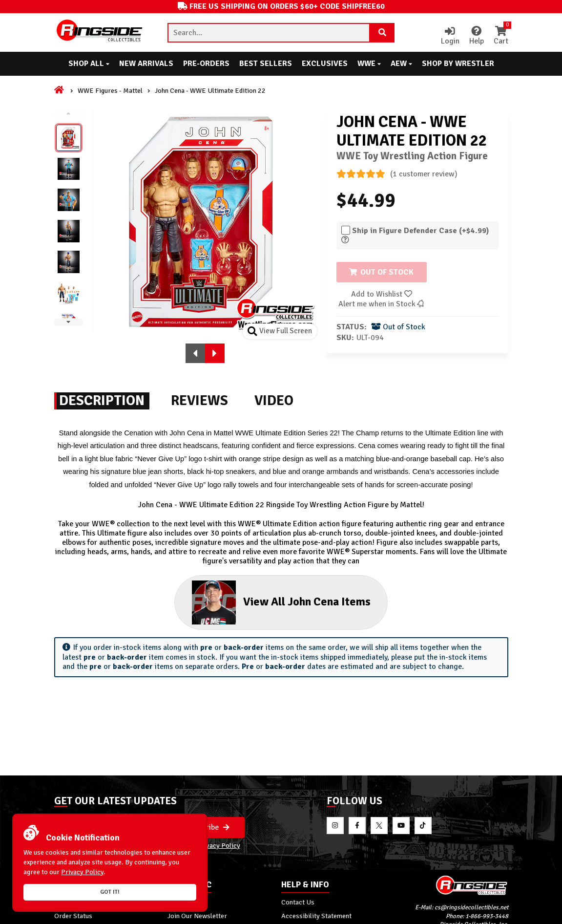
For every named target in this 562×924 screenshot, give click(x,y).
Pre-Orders (206, 64)
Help (477, 36)
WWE (369, 64)
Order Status (73, 916)
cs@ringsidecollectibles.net (471, 907)
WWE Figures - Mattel (110, 90)
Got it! (110, 892)
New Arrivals (146, 64)
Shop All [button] (89, 64)
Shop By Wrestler (458, 64)
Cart (501, 36)
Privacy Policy (219, 845)
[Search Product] (382, 33)
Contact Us (298, 902)
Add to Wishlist (382, 294)
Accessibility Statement (316, 916)
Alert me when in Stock (382, 304)
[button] (195, 353)
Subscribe (208, 827)
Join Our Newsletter (197, 916)
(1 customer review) (397, 174)
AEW (401, 64)
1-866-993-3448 (487, 916)
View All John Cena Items (281, 602)
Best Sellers (266, 64)
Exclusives (325, 64)
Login (450, 36)
